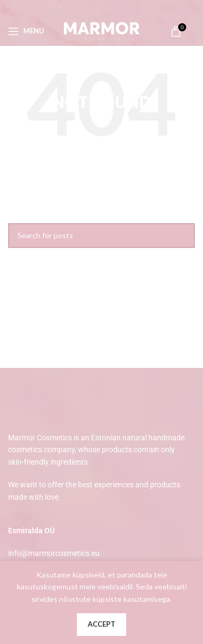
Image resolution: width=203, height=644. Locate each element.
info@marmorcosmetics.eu (54, 553)
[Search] (101, 236)
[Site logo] (102, 30)
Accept (101, 624)
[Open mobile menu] (26, 31)
